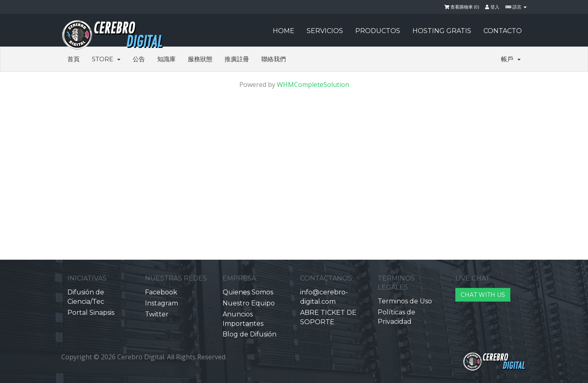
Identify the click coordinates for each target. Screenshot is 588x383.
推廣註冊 (237, 59)
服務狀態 (200, 59)
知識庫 (166, 59)
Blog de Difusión (249, 334)
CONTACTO (503, 31)
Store (106, 59)
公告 (139, 59)
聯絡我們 (274, 59)
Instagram (161, 303)
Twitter (157, 314)
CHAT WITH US (483, 295)
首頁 (73, 59)
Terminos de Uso (405, 301)
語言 (516, 7)
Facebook (161, 292)
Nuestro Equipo (249, 303)
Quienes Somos (248, 292)
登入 (492, 7)
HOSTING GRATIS (442, 31)
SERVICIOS (325, 31)
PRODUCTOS (378, 31)
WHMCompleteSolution (313, 85)
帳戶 (511, 59)
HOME (284, 31)
